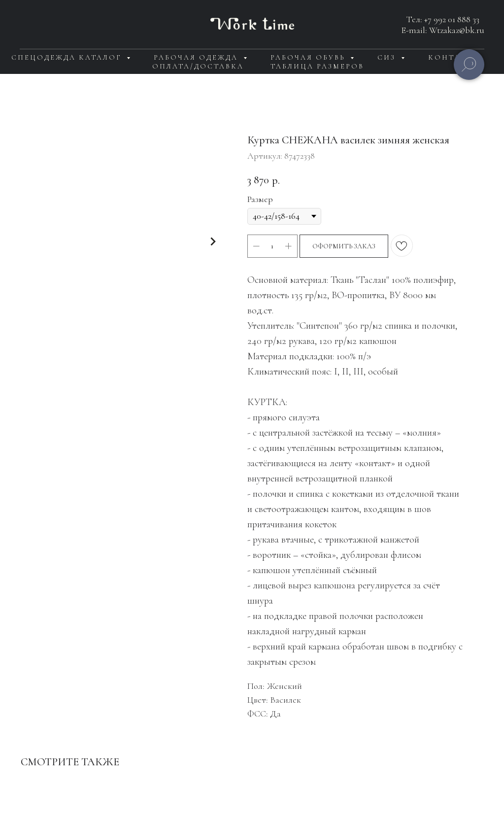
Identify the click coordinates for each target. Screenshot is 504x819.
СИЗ (388, 57)
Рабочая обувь (309, 57)
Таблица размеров (317, 66)
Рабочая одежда (197, 57)
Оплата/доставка (198, 66)
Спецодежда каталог (68, 57)
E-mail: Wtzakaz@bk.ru (443, 30)
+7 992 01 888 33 (452, 19)
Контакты (454, 57)
